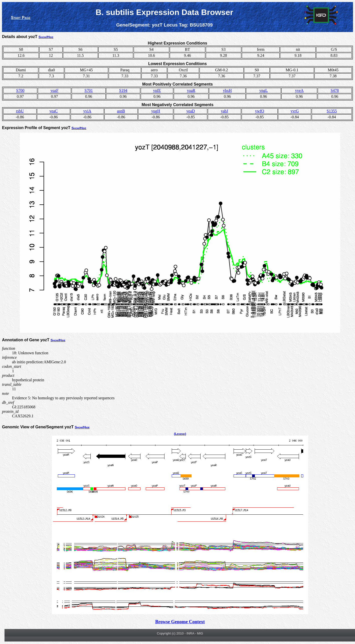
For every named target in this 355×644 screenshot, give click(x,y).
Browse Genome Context (180, 622)
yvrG (295, 111)
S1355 (332, 111)
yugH (156, 111)
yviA (87, 111)
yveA (299, 90)
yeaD (191, 111)
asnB (121, 111)
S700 (20, 90)
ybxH (227, 90)
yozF (55, 90)
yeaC (54, 111)
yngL (264, 90)
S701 (89, 90)
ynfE (157, 90)
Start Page (21, 18)
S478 (335, 90)
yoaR (191, 90)
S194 (123, 90)
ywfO (260, 111)
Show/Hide (46, 37)
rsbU (20, 111)
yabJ (224, 111)
